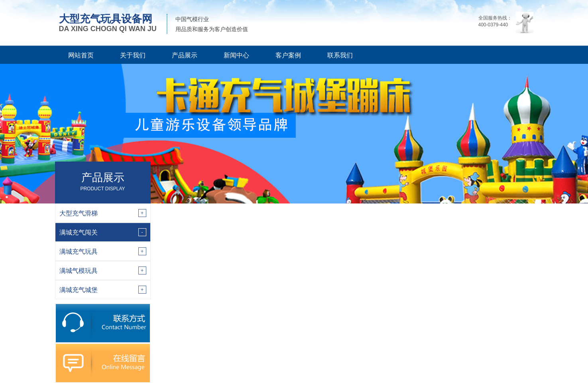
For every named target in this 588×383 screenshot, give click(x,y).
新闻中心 (236, 55)
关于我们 (133, 55)
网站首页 (81, 55)
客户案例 (288, 55)
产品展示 (185, 55)
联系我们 (340, 55)
